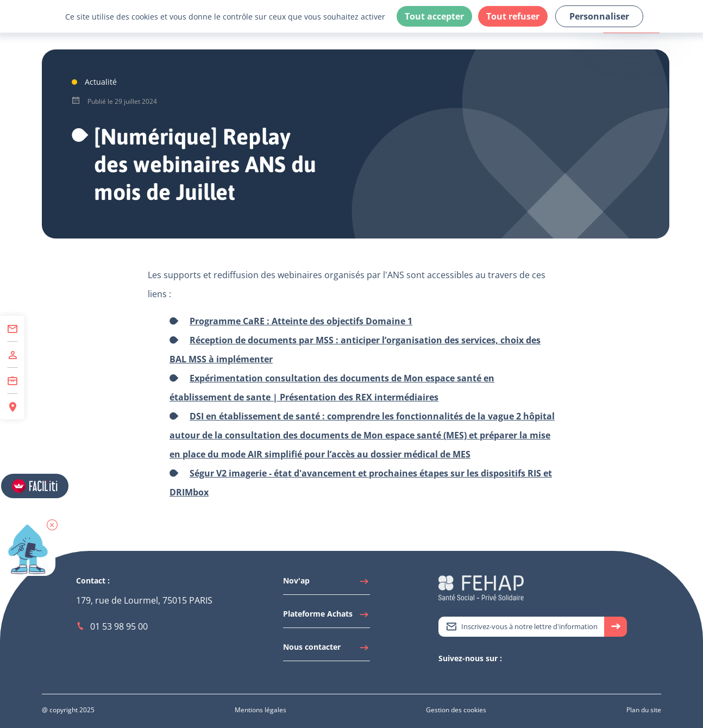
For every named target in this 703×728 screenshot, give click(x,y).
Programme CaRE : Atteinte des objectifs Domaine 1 (301, 321)
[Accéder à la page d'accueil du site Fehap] (481, 587)
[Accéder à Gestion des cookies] (456, 710)
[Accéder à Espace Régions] (12, 407)
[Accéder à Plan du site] (644, 710)
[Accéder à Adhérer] (12, 355)
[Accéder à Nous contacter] (327, 650)
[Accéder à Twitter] (444, 677)
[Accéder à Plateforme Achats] (327, 617)
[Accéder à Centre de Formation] (12, 381)
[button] (52, 525)
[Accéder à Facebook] (476, 677)
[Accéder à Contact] (12, 329)
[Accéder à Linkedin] (455, 677)
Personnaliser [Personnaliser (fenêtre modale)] (599, 16)
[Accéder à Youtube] (466, 677)
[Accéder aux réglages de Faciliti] (35, 486)
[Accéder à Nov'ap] (327, 583)
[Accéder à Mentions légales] (261, 710)
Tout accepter (434, 16)
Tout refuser (513, 16)
